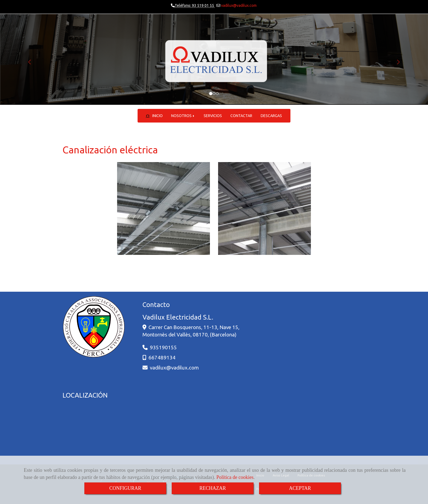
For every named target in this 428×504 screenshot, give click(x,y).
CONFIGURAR (125, 488)
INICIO (154, 116)
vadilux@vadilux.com (238, 5)
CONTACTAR (241, 116)
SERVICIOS (213, 116)
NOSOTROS (183, 116)
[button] (32, 59)
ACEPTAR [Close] (300, 488)
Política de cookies (235, 477)
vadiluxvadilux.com (174, 368)
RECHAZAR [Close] (212, 488)
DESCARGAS (271, 116)
